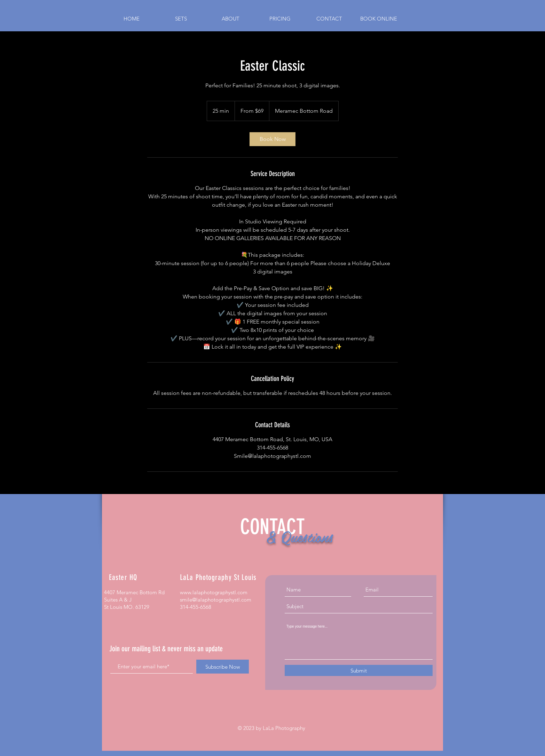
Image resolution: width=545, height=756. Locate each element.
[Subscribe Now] (223, 667)
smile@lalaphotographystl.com (216, 600)
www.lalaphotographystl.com (214, 592)
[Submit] (359, 670)
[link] (272, 139)
